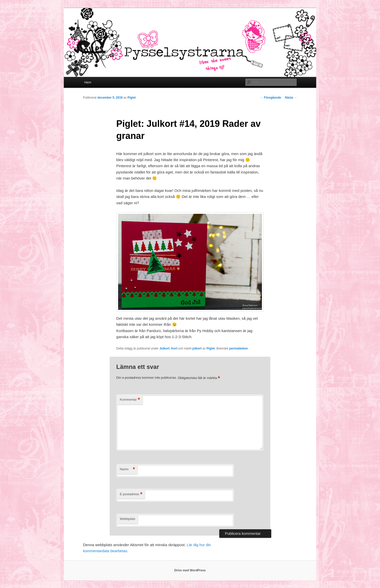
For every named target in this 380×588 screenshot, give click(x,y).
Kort (174, 348)
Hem (88, 82)
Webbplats (128, 519)
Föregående (271, 98)
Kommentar (130, 400)
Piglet (132, 98)
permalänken (238, 348)
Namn (127, 469)
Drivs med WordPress (190, 570)
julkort (197, 348)
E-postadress (131, 494)
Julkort (165, 348)
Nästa (291, 98)
